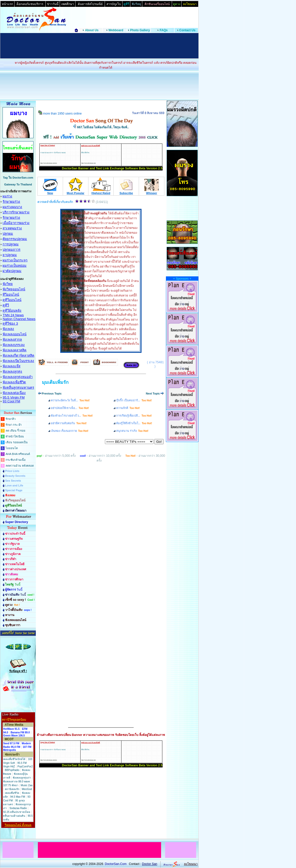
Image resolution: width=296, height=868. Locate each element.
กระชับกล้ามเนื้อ (16, 460)
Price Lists (12, 471)
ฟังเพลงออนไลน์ (14, 334)
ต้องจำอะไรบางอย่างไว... (72, 416)
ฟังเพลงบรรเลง (14, 345)
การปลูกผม (11, 244)
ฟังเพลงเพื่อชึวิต (14, 382)
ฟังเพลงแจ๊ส (11, 366)
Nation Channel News (19, 319)
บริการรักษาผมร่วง (16, 212)
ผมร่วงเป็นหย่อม (14, 266)
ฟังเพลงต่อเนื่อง (14, 393)
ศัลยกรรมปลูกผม (15, 239)
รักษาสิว (11, 419)
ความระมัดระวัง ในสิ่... (70, 400)
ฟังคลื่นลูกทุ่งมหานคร (18, 388)
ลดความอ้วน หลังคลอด (20, 466)
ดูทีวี (6, 305)
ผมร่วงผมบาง (12, 207)
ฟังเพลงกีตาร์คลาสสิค (18, 356)
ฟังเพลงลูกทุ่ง (12, 372)
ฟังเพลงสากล (12, 340)
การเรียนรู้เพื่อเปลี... (134, 416)
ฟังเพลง (8, 329)
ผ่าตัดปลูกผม (12, 271)
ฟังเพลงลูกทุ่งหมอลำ (18, 377)
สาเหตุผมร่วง (12, 228)
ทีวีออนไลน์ (11, 295)
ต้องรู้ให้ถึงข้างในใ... (134, 423)
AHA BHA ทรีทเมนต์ (18, 454)
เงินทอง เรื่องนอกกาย (70, 431)
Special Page (14, 490)
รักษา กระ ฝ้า (14, 425)
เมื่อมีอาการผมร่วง (16, 223)
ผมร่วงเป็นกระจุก (15, 260)
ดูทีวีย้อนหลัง (12, 311)
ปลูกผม (8, 234)
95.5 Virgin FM (13, 397)
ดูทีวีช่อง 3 (10, 323)
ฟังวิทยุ (8, 284)
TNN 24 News (13, 315)
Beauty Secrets (15, 476)
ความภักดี (128, 408)
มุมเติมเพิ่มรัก (55, 382)
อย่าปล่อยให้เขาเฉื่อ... (70, 408)
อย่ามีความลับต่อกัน (69, 423)
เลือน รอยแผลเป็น (17, 442)
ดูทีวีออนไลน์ (12, 300)
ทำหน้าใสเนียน (15, 436)
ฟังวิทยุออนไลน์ (14, 289)
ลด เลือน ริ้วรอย (15, 431)
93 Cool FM (11, 401)
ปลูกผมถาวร (11, 250)
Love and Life (14, 485)
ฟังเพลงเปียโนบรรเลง (18, 361)
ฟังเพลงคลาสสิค (14, 350)
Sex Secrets (13, 481)
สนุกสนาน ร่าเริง (132, 431)
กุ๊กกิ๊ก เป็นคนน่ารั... (134, 400)
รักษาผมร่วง (11, 202)
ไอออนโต (12, 448)
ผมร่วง (7, 196)
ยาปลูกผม (10, 255)
